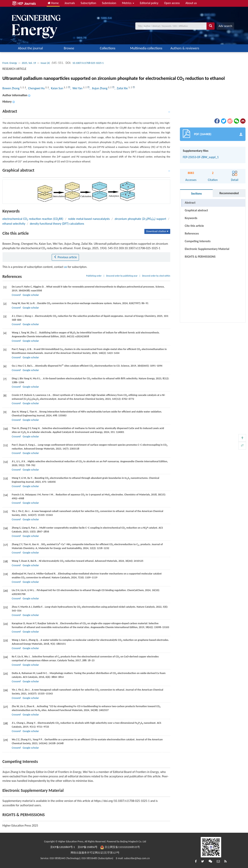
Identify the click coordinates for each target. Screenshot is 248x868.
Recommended (229, 193)
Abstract (190, 203)
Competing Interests (198, 241)
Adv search (225, 26)
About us (191, 3)
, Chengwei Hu (36, 88)
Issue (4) (45, 63)
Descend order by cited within (156, 276)
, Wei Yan (77, 88)
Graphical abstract (196, 210)
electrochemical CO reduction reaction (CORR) (33, 219)
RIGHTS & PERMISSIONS (200, 257)
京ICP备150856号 (88, 847)
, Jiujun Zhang (99, 88)
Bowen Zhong (11, 88)
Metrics (128, 3)
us (66, 267)
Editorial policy (149, 3)
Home (53, 3)
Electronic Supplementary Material (207, 249)
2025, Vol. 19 (29, 63)
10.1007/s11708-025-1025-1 (88, 63)
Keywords (191, 218)
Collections (108, 48)
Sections (196, 194)
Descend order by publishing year (122, 276)
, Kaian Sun (56, 88)
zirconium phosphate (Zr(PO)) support (140, 219)
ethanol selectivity (14, 224)
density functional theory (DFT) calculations (57, 224)
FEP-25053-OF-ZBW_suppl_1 (201, 157)
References (192, 233)
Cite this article (194, 226)
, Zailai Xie (121, 88)
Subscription (88, 3)
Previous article (65, 257)
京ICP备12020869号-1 (63, 847)
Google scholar (31, 295)
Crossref (16, 295)
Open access (172, 3)
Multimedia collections (146, 48)
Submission (109, 3)
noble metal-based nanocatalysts (89, 219)
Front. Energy (10, 63)
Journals (70, 3)
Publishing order (94, 276)
